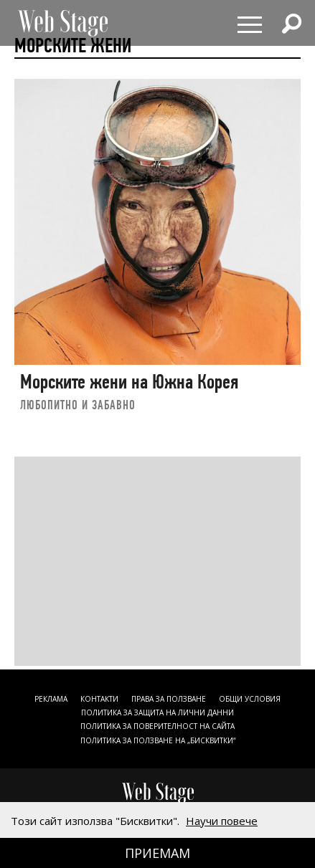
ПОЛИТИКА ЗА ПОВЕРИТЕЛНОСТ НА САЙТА (157, 726)
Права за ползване (169, 699)
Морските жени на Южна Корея (129, 382)
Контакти (99, 699)
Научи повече (222, 821)
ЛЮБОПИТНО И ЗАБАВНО (78, 405)
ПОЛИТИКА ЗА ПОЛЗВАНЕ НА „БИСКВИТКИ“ (158, 740)
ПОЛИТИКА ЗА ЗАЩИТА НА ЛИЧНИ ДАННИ (157, 712)
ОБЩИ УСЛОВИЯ (250, 699)
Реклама (51, 699)
